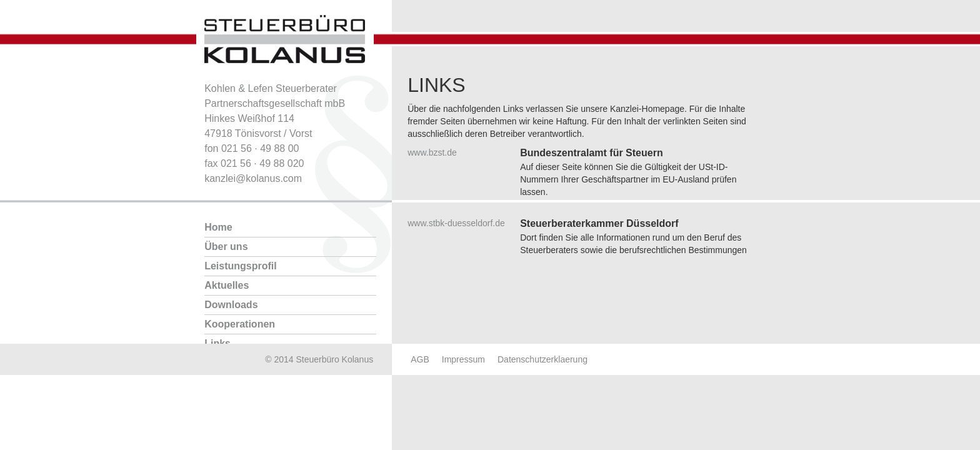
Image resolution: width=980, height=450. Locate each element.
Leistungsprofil (241, 266)
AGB (420, 359)
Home (218, 227)
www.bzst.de (432, 152)
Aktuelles (227, 285)
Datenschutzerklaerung (542, 359)
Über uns (226, 247)
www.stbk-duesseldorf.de (456, 223)
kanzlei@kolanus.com (253, 178)
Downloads (231, 305)
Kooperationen (240, 324)
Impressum (463, 359)
